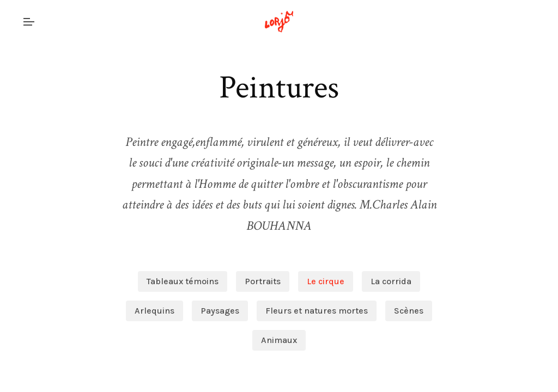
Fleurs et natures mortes (317, 311)
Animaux (279, 340)
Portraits (263, 281)
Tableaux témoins (183, 281)
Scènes (409, 311)
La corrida (391, 281)
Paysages (220, 311)
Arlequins (154, 311)
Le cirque (326, 281)
